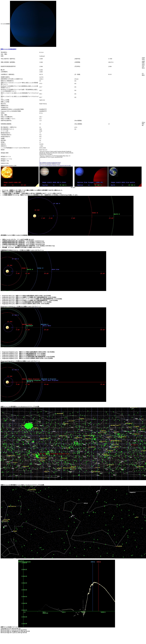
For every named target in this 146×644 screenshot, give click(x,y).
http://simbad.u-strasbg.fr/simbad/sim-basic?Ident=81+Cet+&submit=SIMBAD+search (50, 163)
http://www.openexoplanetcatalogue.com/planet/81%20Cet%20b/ (55, 166)
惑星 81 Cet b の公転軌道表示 (8, 49)
